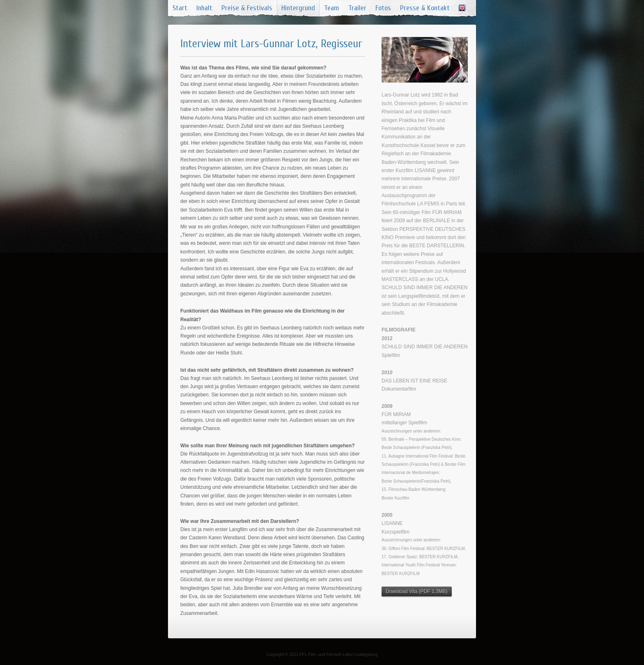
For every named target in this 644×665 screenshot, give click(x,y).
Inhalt (204, 8)
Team (332, 8)
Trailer (357, 8)
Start (180, 8)
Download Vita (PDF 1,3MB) (417, 591)
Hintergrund (298, 8)
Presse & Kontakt (425, 8)
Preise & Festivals (247, 8)
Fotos (383, 8)
